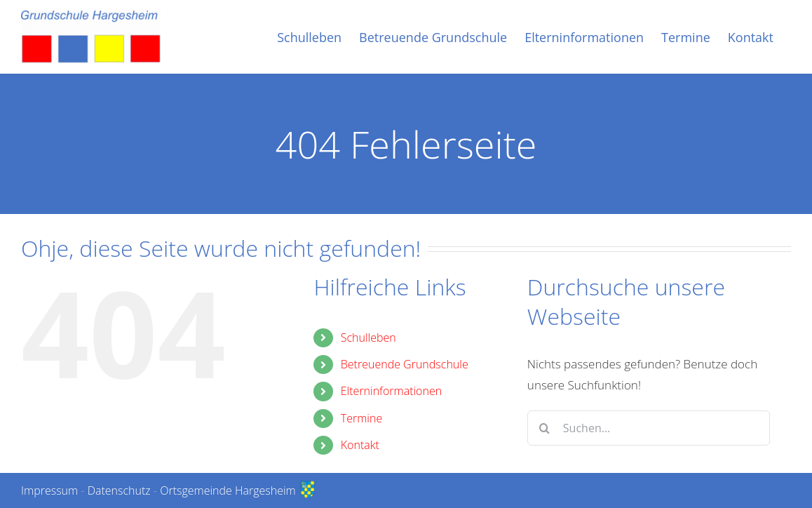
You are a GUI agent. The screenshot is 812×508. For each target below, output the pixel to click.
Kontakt (360, 445)
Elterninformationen (391, 391)
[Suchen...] (649, 428)
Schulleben (368, 337)
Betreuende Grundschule (405, 364)
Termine (361, 418)
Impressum (49, 490)
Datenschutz (119, 490)
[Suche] (545, 428)
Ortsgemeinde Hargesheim (238, 490)
